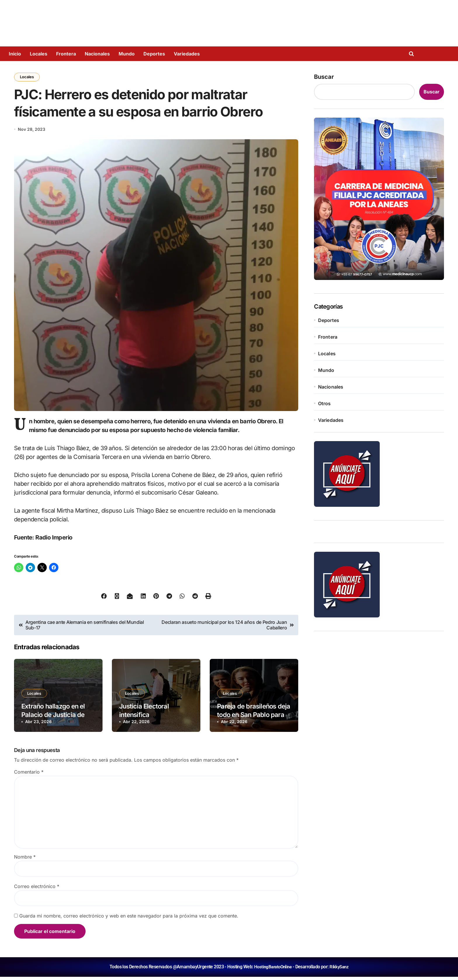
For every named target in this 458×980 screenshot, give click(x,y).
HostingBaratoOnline (272, 970)
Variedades (187, 54)
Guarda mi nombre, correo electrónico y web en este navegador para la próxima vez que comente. (129, 919)
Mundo (127, 54)
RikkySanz (340, 970)
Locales (39, 54)
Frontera (66, 54)
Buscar (324, 77)
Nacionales (97, 54)
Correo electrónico (37, 890)
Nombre (25, 860)
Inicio (15, 54)
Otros (325, 403)
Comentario (29, 775)
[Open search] (413, 54)
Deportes (154, 54)
